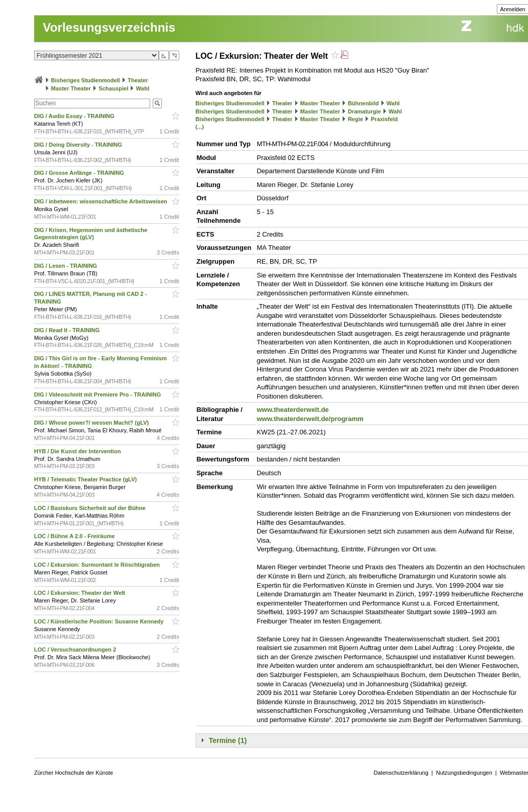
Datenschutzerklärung (401, 773)
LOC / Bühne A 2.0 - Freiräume (75, 536)
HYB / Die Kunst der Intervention (78, 451)
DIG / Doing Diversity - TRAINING (79, 145)
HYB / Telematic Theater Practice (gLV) (86, 479)
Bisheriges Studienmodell (86, 80)
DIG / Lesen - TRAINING (67, 266)
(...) (200, 127)
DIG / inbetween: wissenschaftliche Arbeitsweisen (102, 201)
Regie (355, 119)
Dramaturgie (364, 111)
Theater (138, 80)
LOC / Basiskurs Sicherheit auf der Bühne (91, 508)
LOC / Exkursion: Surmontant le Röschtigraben (98, 565)
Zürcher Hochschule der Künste (74, 773)
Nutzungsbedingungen (464, 773)
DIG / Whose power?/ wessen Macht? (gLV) (92, 423)
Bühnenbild (363, 103)
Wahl (142, 88)
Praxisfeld (384, 119)
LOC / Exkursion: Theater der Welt (80, 593)
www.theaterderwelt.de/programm (310, 419)
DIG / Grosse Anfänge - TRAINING (80, 173)
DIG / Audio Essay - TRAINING (75, 116)
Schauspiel (113, 88)
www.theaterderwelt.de (293, 410)
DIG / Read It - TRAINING (68, 330)
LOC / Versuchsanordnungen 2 (76, 649)
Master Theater (71, 88)
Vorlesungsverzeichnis (109, 27)
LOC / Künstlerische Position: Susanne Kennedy (100, 621)
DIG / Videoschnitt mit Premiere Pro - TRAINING (99, 395)
